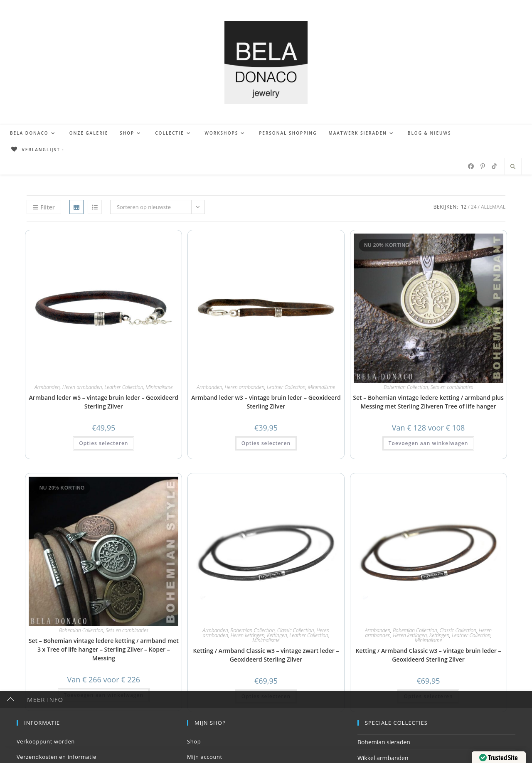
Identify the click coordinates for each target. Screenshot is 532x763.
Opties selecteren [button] (103, 443)
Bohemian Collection (406, 387)
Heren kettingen (248, 635)
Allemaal (493, 207)
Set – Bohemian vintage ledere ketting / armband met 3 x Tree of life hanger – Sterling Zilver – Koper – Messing (104, 649)
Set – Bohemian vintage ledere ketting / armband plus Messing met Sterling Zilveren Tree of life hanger (428, 402)
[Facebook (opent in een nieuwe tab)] (471, 166)
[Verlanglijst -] (37, 150)
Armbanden (47, 387)
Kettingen (277, 635)
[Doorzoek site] (513, 167)
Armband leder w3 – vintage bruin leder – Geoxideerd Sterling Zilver (266, 402)
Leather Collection (124, 387)
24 (474, 207)
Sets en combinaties (452, 387)
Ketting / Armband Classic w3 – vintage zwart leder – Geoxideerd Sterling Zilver (266, 655)
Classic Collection (296, 630)
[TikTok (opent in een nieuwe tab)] (494, 166)
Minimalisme (159, 387)
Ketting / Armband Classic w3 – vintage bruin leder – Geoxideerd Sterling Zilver (429, 655)
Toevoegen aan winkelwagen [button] (428, 443)
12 (464, 207)
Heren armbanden (82, 387)
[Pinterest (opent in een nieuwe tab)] (483, 166)
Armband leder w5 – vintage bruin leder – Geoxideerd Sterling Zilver (104, 402)
